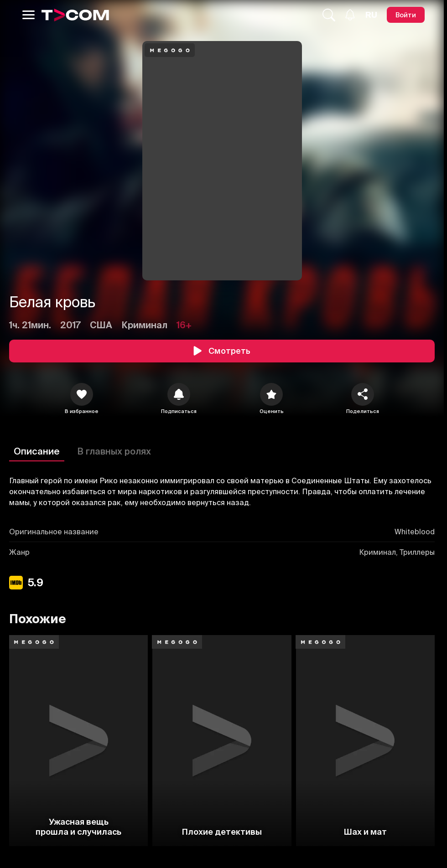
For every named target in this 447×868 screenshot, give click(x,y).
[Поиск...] (329, 15)
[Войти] (406, 15)
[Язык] (371, 15)
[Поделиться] (363, 394)
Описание (37, 451)
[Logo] (75, 15)
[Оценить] (271, 394)
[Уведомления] (350, 15)
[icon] (82, 394)
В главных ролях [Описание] (114, 451)
